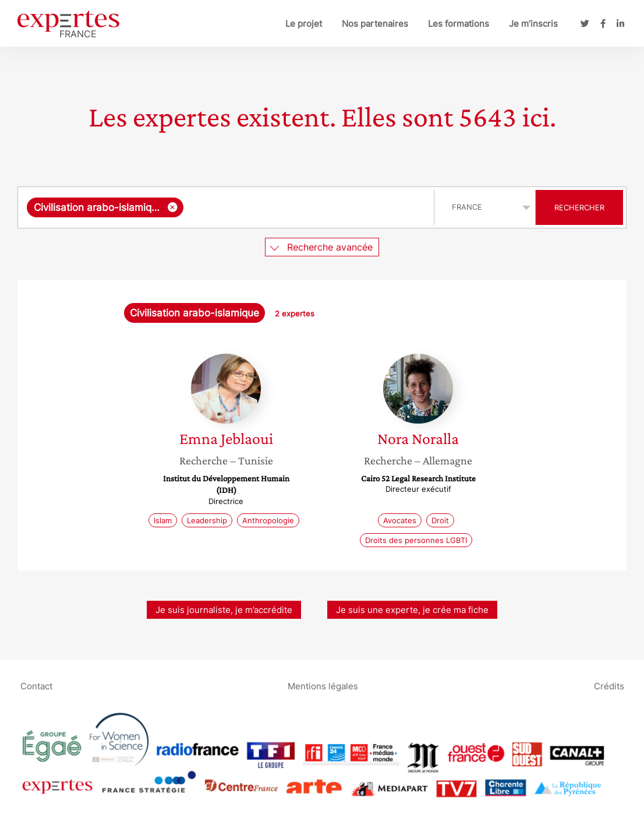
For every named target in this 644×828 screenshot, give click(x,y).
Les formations (459, 24)
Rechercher (579, 207)
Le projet (304, 24)
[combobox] (227, 207)
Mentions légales (323, 686)
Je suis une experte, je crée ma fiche (412, 610)
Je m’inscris (533, 24)
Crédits (609, 686)
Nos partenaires (375, 24)
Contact (36, 686)
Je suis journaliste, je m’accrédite (224, 610)
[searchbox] (306, 207)
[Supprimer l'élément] (173, 207)
